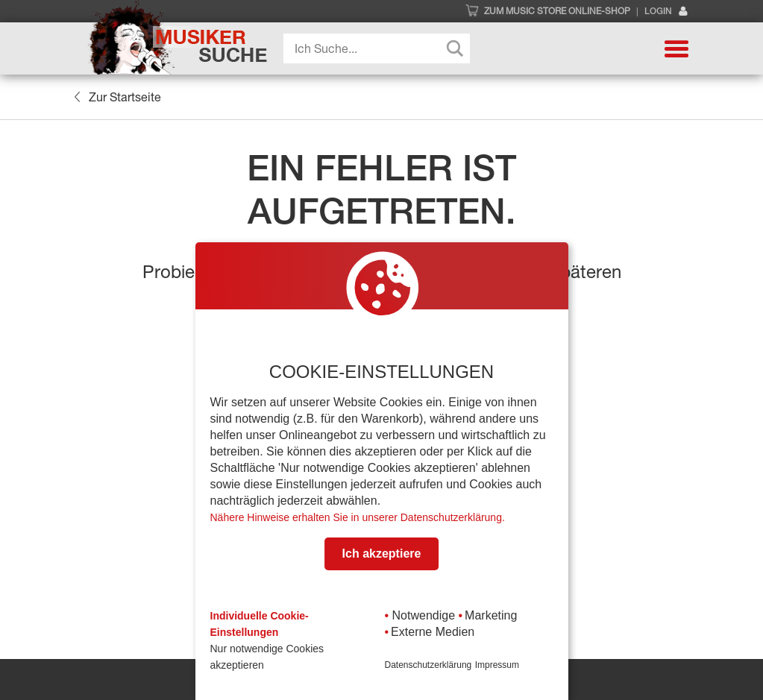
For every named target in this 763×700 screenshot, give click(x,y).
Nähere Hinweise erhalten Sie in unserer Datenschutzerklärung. (358, 517)
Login (666, 12)
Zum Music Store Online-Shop (557, 11)
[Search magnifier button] (455, 48)
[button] (676, 48)
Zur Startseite (117, 97)
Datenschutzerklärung (428, 665)
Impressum (497, 665)
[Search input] (380, 48)
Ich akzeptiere (382, 554)
